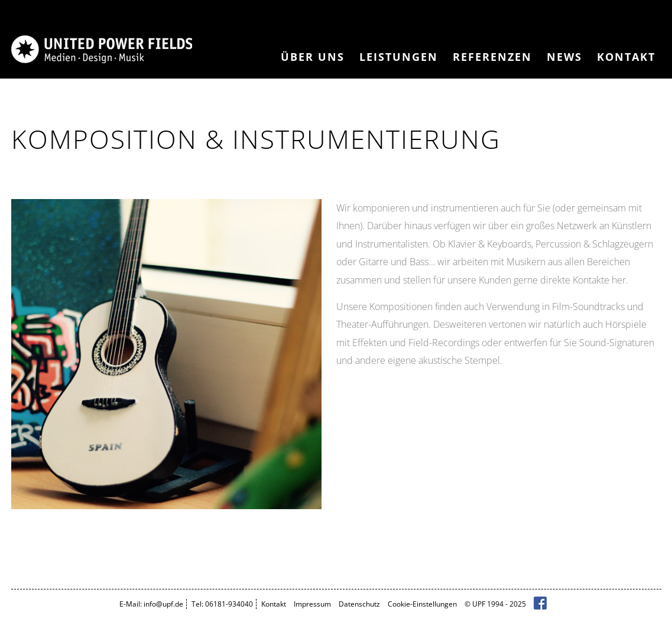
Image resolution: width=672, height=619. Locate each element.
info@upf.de (163, 604)
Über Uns (313, 57)
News (564, 57)
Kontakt (626, 57)
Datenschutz (359, 604)
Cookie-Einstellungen (422, 604)
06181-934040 (229, 604)
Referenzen (492, 57)
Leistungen (399, 57)
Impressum (312, 604)
